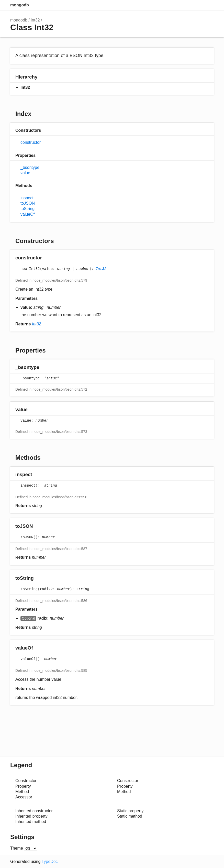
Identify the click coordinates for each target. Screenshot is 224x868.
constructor (31, 142)
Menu (209, 5)
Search (188, 5)
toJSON (28, 203)
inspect (27, 198)
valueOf (27, 214)
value (25, 173)
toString (27, 209)
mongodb (20, 5)
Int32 (35, 20)
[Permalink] (47, 258)
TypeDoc (49, 861)
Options (198, 5)
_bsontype (30, 167)
